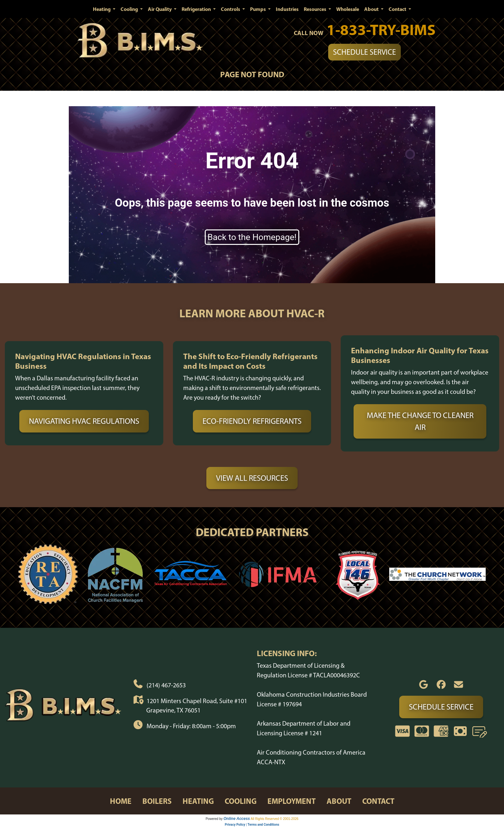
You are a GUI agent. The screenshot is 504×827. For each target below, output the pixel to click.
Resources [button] (315, 9)
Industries (287, 9)
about (339, 801)
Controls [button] (231, 9)
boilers (157, 801)
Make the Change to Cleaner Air (420, 421)
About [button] (372, 9)
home (121, 801)
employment (292, 801)
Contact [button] (398, 9)
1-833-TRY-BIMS (381, 29)
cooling (241, 801)
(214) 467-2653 (166, 685)
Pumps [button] (258, 9)
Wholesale (348, 9)
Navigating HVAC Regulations (84, 421)
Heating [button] (102, 9)
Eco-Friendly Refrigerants (252, 421)
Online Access (237, 819)
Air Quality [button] (160, 9)
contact (378, 801)
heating (198, 801)
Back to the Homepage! (252, 237)
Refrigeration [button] (197, 9)
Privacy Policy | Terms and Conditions (252, 825)
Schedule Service (364, 52)
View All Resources (252, 478)
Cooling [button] (130, 9)
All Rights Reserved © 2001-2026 (275, 819)
